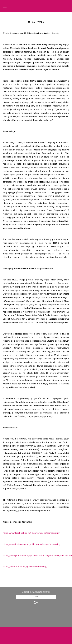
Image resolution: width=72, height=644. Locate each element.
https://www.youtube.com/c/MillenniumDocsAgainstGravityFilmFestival (37, 555)
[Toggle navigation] (5, 6)
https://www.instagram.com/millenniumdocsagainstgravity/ (31, 544)
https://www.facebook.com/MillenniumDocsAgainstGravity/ (31, 533)
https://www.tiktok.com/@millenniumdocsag (25, 567)
